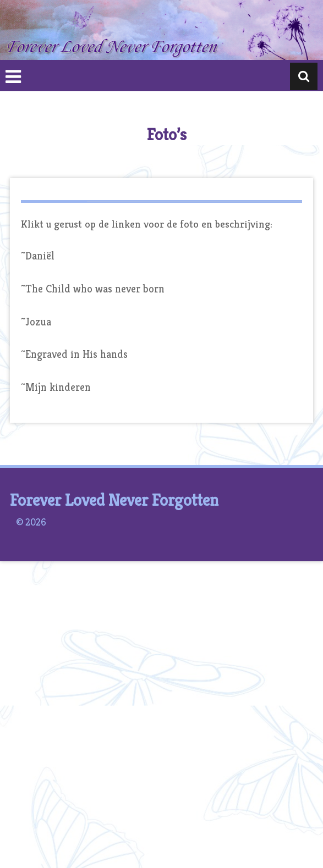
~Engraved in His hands (74, 354)
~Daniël (38, 256)
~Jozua (36, 322)
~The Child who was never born (93, 289)
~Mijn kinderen (56, 387)
